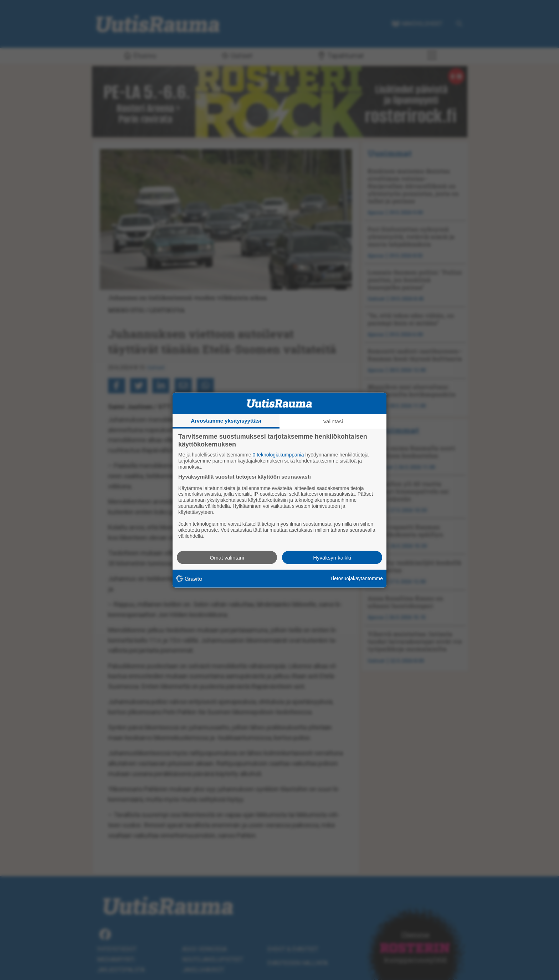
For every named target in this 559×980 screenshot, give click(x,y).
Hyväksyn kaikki (332, 557)
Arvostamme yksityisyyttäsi (226, 421)
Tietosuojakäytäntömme (357, 578)
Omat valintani (227, 557)
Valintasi (333, 421)
